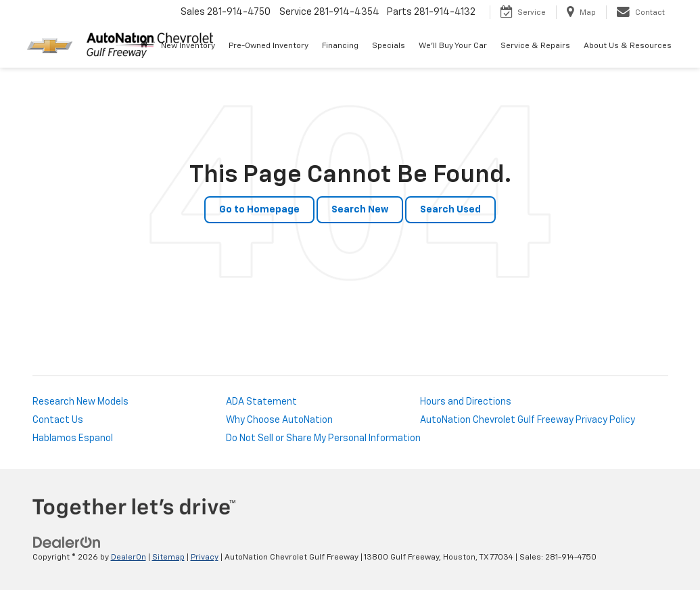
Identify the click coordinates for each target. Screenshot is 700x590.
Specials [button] (389, 46)
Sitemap (168, 558)
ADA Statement (261, 402)
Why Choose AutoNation (279, 420)
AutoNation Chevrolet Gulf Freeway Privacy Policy (528, 420)
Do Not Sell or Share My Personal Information (323, 438)
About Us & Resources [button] (628, 46)
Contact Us (58, 420)
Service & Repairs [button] (535, 46)
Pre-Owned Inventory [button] (269, 46)
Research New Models (80, 402)
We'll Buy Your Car (453, 46)
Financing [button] (340, 46)
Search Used (450, 210)
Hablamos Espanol (73, 438)
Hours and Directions (466, 402)
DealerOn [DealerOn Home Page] (129, 558)
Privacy (205, 558)
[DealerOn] (67, 543)
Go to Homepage (259, 210)
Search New (360, 210)
